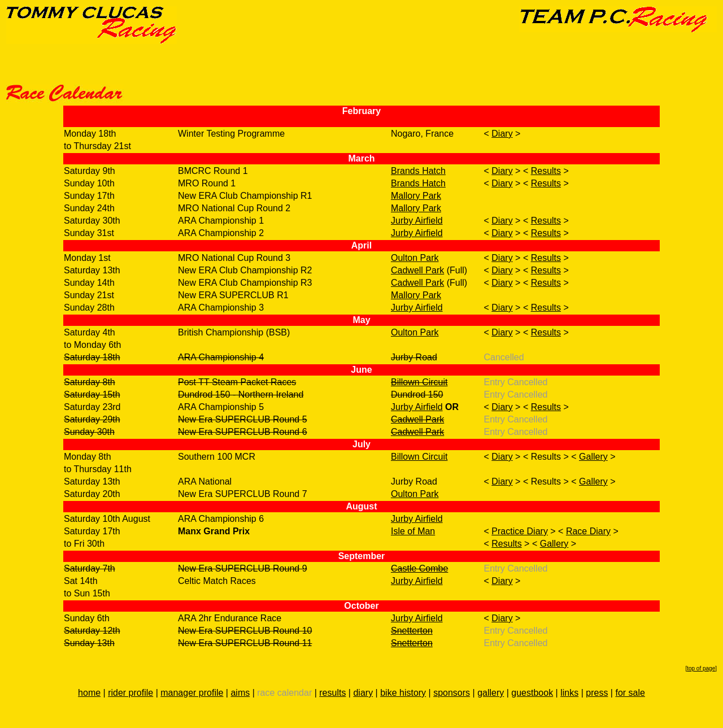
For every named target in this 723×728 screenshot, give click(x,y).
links (569, 693)
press (597, 693)
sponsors (452, 693)
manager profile (192, 693)
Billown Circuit (419, 382)
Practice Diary (520, 531)
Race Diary (588, 531)
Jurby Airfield (417, 221)
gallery (491, 693)
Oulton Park (415, 258)
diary (363, 693)
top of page (701, 668)
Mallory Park (416, 196)
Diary (502, 134)
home (89, 693)
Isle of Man (413, 531)
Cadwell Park (417, 270)
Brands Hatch (418, 171)
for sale (630, 693)
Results (546, 171)
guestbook (532, 693)
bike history (403, 693)
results (332, 693)
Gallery (593, 457)
